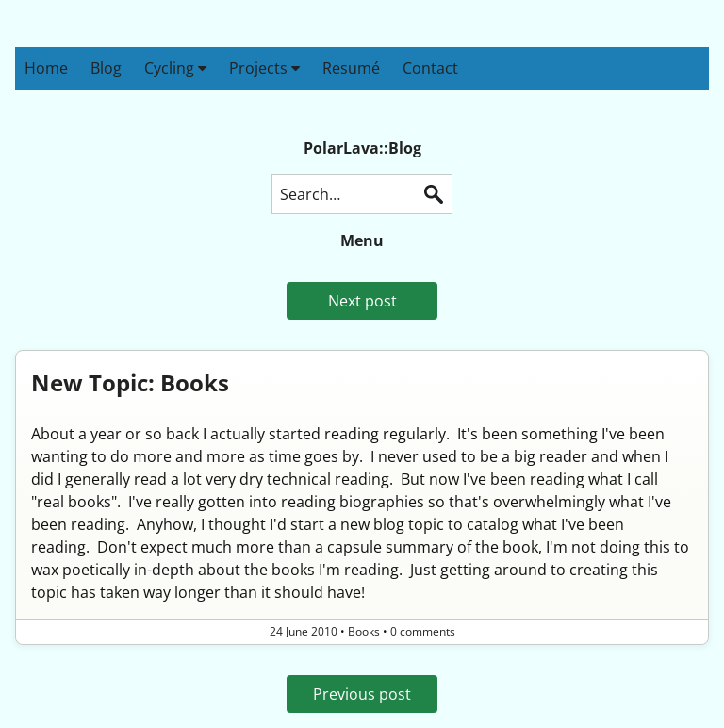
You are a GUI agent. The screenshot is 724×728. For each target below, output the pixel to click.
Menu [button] (362, 240)
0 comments (423, 631)
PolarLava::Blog (362, 148)
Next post (362, 301)
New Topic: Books (130, 382)
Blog (106, 68)
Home (46, 68)
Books (364, 631)
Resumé (351, 68)
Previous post (362, 694)
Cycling (175, 68)
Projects (264, 68)
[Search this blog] (362, 194)
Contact (430, 68)
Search (434, 194)
